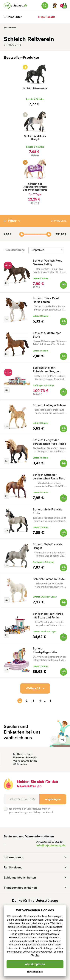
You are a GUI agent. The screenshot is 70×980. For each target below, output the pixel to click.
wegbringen (53, 799)
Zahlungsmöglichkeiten (35, 878)
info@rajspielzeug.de (51, 845)
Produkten (13, 17)
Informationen (35, 857)
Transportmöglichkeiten (35, 888)
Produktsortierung (14, 250)
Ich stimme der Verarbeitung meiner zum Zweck (31, 811)
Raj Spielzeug (35, 868)
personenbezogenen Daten (24, 812)
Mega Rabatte (47, 17)
